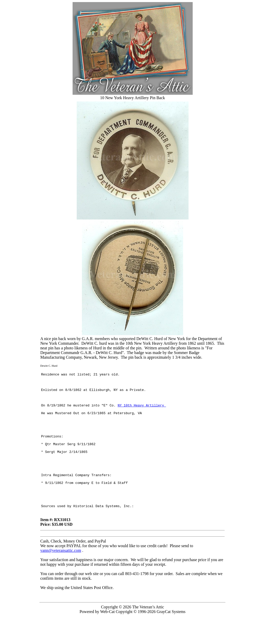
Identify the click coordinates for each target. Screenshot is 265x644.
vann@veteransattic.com (61, 578)
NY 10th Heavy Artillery (142, 412)
